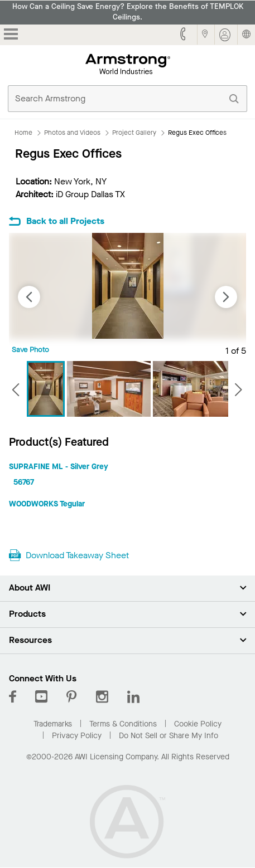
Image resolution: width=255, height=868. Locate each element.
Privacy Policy (77, 736)
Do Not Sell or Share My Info (169, 736)
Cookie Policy (198, 724)
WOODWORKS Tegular (47, 504)
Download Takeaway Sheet (77, 555)
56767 (24, 482)
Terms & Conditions (123, 724)
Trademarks (53, 724)
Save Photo (30, 350)
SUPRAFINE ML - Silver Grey (59, 467)
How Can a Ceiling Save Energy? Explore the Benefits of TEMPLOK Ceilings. (128, 12)
